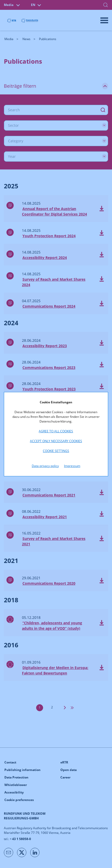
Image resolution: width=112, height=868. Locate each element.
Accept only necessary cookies (56, 441)
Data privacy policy (45, 466)
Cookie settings (56, 451)
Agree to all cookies (56, 431)
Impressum (72, 466)
